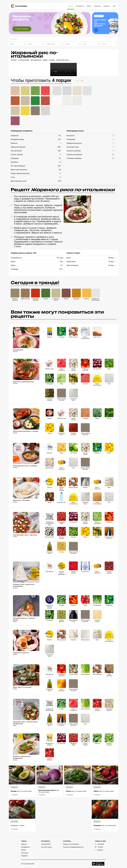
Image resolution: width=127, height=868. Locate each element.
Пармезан (15, 136)
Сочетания (14, 822)
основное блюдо (24, 60)
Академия (106, 6)
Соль (13, 177)
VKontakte (99, 844)
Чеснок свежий (17, 155)
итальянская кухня (62, 60)
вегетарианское (36, 60)
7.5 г (62, 265)
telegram (99, 850)
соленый (52, 60)
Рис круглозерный (18, 166)
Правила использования (71, 844)
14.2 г (61, 269)
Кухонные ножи (73, 147)
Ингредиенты (80, 6)
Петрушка (15, 158)
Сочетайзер (21, 6)
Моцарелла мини (17, 139)
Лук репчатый (16, 151)
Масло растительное (19, 170)
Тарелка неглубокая (74, 155)
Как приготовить (46, 847)
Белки (13, 262)
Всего (69, 258)
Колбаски (14, 162)
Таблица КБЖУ (46, 844)
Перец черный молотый (20, 173)
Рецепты (71, 6)
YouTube (99, 847)
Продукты (14, 787)
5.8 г (62, 262)
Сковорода (71, 139)
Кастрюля (70, 136)
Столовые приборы (74, 158)
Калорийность (16, 258)
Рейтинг (89, 6)
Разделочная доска (74, 143)
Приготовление (72, 265)
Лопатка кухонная (74, 151)
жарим (45, 60)
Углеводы (14, 269)
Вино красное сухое (19, 181)
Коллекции (97, 6)
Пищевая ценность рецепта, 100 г (24, 253)
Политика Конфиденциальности (73, 847)
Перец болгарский (18, 147)
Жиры (13, 265)
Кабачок (14, 143)
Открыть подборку (22, 29)
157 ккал (60, 258)
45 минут (14, 60)
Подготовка (71, 262)
